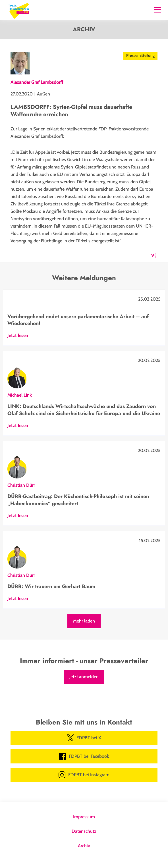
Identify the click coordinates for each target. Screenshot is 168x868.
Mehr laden (84, 621)
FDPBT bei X (84, 738)
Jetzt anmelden (84, 677)
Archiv (84, 846)
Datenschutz (84, 831)
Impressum (84, 817)
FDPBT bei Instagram (84, 775)
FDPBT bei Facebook (84, 756)
